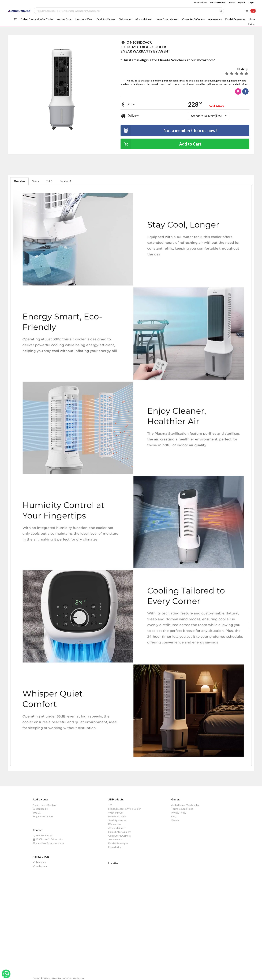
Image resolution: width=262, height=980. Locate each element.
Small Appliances (106, 19)
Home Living (115, 847)
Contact (231, 2)
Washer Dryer (64, 19)
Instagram (40, 866)
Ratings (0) (66, 181)
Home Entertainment (167, 19)
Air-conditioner (144, 19)
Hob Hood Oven (84, 19)
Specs (36, 181)
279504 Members (217, 2)
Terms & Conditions (182, 809)
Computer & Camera (193, 19)
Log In (251, 2)
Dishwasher (125, 19)
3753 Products (200, 2)
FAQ (174, 816)
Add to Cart (161, 144)
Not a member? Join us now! (169, 131)
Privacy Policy (179, 813)
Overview (19, 181)
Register (242, 2)
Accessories (215, 19)
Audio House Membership (185, 805)
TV (15, 19)
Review (175, 820)
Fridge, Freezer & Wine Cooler (37, 19)
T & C (49, 181)
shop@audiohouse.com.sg (48, 843)
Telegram (39, 862)
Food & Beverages (235, 19)
